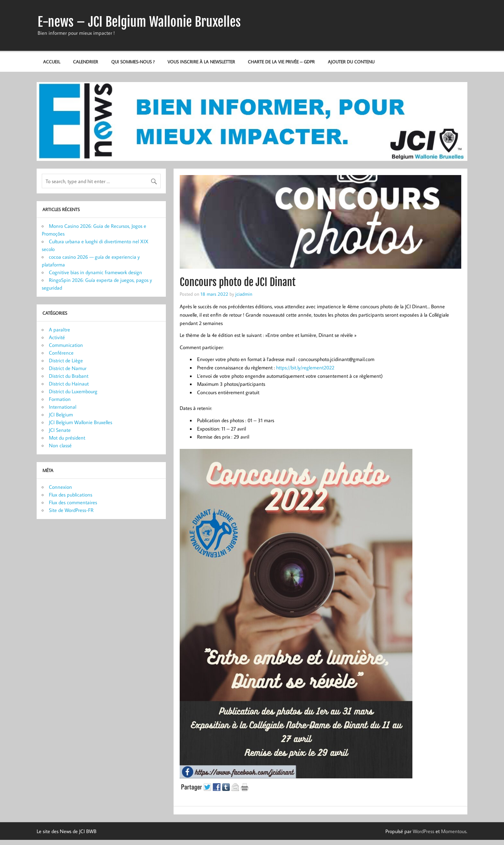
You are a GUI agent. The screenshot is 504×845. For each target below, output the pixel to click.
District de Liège (66, 360)
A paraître (59, 330)
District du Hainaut (69, 384)
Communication (66, 345)
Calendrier (85, 62)
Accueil (52, 62)
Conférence (61, 353)
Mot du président (67, 438)
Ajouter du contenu (351, 62)
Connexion (60, 487)
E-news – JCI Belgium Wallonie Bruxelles (139, 22)
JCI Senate (60, 430)
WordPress (423, 831)
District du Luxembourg (73, 391)
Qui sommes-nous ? (133, 62)
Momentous (454, 831)
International (63, 407)
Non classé (60, 445)
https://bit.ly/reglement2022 (305, 367)
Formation (60, 399)
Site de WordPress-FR (71, 510)
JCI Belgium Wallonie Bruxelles (81, 422)
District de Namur (68, 368)
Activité (57, 337)
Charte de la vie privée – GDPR (281, 62)
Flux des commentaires (73, 502)
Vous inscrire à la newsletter (201, 62)
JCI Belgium (61, 414)
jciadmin (244, 294)
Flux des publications (71, 495)
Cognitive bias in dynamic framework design (95, 272)
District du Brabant (69, 376)
